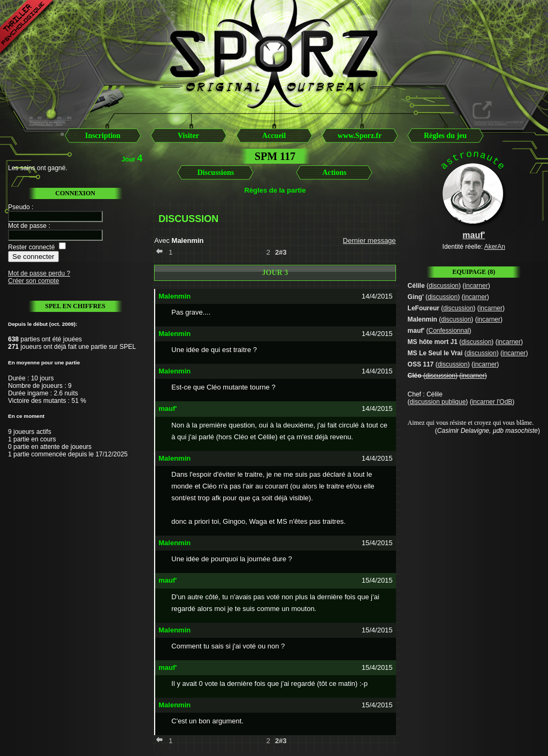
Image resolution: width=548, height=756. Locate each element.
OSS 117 (421, 364)
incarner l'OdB (492, 402)
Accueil (274, 136)
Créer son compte (33, 281)
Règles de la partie (275, 190)
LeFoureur (424, 308)
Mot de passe (27, 226)
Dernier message (370, 240)
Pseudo (19, 207)
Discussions (216, 173)
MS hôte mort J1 (433, 342)
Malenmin (423, 319)
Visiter (188, 136)
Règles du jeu (445, 136)
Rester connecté (31, 247)
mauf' (416, 331)
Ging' (416, 297)
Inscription (103, 136)
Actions (334, 173)
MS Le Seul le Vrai (435, 353)
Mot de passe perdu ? (39, 273)
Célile (416, 286)
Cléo (415, 376)
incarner (476, 286)
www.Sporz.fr (360, 136)
